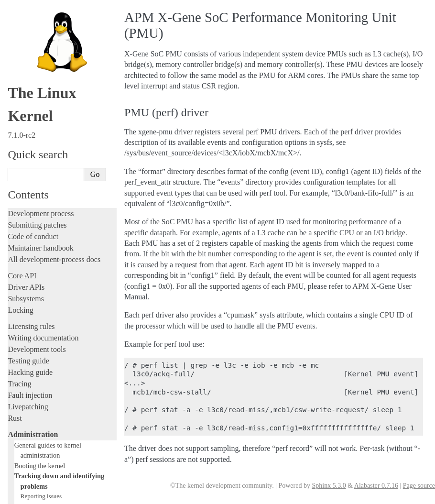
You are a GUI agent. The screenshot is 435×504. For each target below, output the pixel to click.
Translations (27, 457)
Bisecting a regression (48, 79)
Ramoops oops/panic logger (55, 97)
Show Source (28, 495)
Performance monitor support (60, 162)
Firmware (22, 397)
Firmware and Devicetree (47, 408)
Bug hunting (36, 69)
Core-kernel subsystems (47, 284)
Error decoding (39, 247)
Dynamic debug (40, 106)
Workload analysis (40, 325)
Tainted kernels (40, 88)
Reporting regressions (48, 23)
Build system (28, 346)
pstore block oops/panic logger (59, 172)
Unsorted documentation (45, 441)
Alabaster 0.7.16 (376, 486)
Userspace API (30, 380)
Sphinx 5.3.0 (329, 486)
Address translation (45, 256)
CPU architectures (36, 424)
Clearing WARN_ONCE (51, 181)
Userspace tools (32, 369)
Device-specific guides (46, 315)
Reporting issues (41, 13)
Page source (419, 486)
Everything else (36, 335)
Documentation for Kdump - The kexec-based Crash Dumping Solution (62, 144)
